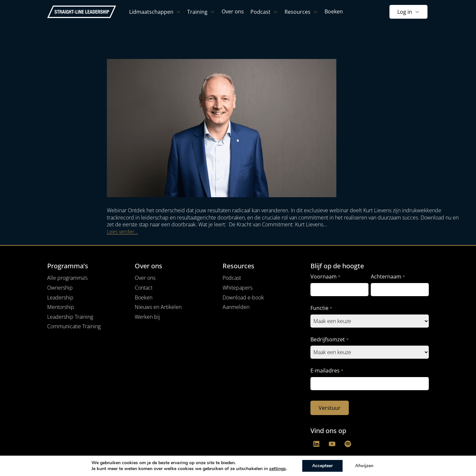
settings (278, 469)
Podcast (232, 278)
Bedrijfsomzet (329, 340)
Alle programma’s (67, 278)
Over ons (145, 278)
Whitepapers (238, 288)
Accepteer (322, 466)
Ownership (60, 288)
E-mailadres (327, 371)
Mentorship (61, 307)
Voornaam (325, 277)
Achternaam (388, 277)
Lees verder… (122, 232)
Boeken (144, 297)
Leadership (60, 297)
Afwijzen (364, 466)
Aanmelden (236, 307)
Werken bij (147, 317)
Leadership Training (70, 317)
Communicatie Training (74, 326)
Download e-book (243, 297)
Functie (321, 308)
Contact (144, 288)
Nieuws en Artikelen (158, 307)
